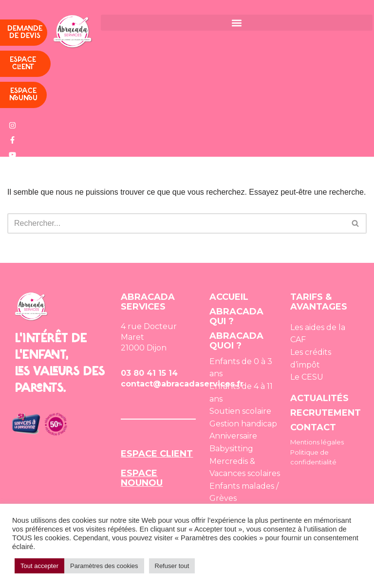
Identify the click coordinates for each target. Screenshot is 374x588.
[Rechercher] (176, 223)
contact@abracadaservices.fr (182, 384)
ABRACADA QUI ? (236, 316)
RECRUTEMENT (326, 413)
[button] (237, 23)
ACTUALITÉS (319, 398)
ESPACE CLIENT (157, 454)
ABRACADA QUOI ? (236, 341)
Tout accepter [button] (39, 566)
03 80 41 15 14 (149, 373)
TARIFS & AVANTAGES (319, 302)
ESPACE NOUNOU (142, 478)
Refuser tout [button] (172, 566)
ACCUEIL (229, 297)
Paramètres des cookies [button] (104, 566)
